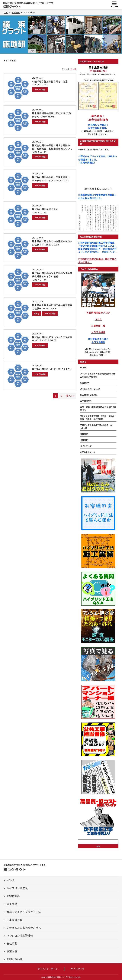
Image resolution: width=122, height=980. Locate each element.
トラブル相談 (40, 89)
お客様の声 (85, 383)
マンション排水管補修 (20, 936)
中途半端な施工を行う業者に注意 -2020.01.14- (50, 83)
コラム (98, 319)
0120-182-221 (98, 71)
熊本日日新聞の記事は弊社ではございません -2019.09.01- (52, 115)
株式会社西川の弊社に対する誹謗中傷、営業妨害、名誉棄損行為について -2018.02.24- (52, 148)
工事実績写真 (86, 401)
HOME (83, 368)
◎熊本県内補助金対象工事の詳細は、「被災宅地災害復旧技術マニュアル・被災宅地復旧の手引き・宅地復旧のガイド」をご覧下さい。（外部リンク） (97, 247)
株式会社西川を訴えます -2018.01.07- (45, 211)
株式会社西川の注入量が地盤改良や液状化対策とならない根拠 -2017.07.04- (52, 276)
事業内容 (84, 434)
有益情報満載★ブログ (98, 312)
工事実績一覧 (98, 326)
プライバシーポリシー (49, 969)
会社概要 (84, 440)
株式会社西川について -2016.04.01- (52, 369)
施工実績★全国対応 (89, 395)
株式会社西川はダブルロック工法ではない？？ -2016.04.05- (52, 339)
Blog (37, 313)
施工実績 (12, 904)
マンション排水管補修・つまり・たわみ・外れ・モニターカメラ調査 (98, 417)
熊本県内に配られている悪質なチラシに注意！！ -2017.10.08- (52, 243)
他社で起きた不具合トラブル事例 (98, 340)
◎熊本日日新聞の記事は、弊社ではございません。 (97, 261)
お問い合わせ (14, 959)
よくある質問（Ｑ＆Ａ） (91, 389)
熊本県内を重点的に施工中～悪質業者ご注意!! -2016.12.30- (52, 307)
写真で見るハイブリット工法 (24, 912)
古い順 (73, 69)
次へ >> (70, 396)
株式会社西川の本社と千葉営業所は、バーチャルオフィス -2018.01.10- (52, 179)
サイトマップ (86, 446)
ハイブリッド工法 (17, 888)
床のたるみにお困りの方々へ (24, 928)
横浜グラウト (28, 5)
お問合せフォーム (88, 452)
